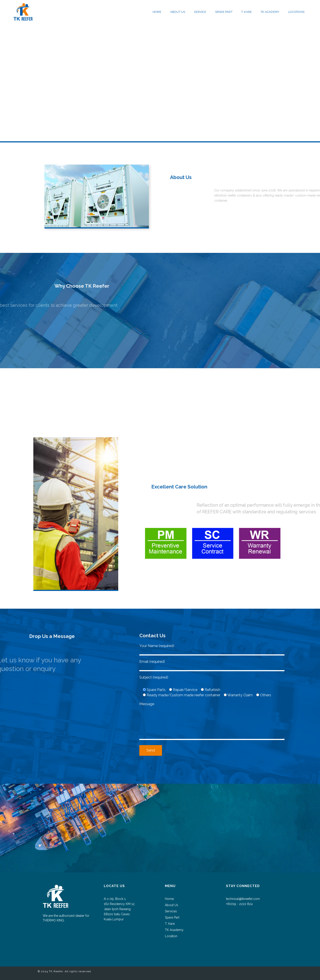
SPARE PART (224, 12)
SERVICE (200, 12)
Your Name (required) (212, 649)
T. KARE (247, 12)
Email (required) (212, 664)
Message (212, 721)
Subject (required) (154, 677)
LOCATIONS (296, 12)
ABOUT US (178, 12)
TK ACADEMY (270, 12)
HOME (157, 12)
